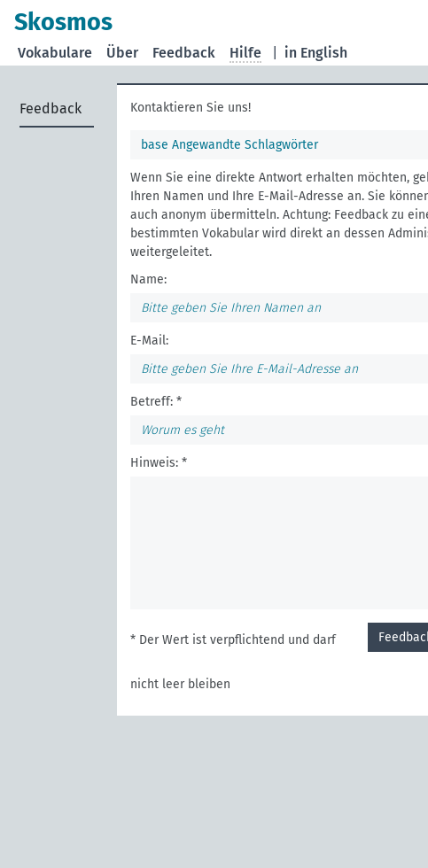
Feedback (184, 53)
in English (316, 53)
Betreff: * (156, 402)
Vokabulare (55, 53)
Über (122, 53)
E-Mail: (149, 341)
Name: (148, 279)
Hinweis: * (159, 463)
